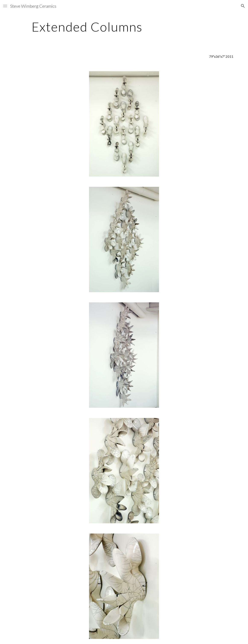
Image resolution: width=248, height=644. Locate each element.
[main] (87, 27)
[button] (5, 6)
